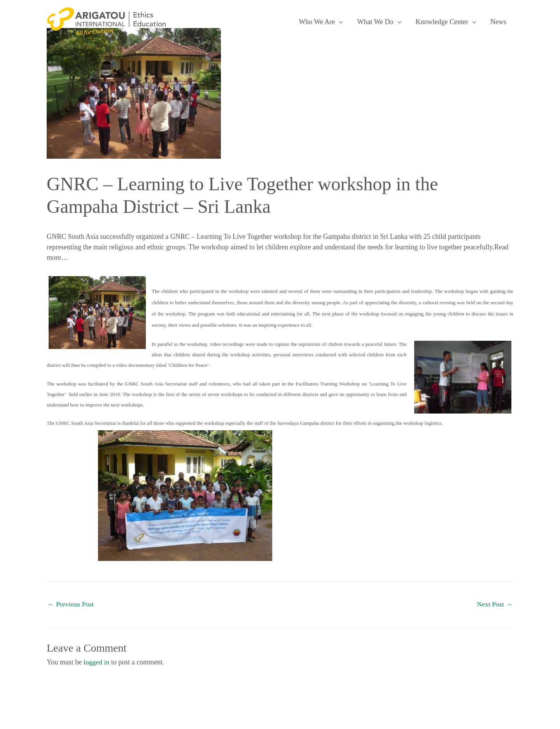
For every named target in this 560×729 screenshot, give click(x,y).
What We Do (375, 22)
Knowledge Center (442, 22)
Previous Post (71, 604)
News (498, 22)
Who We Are (317, 22)
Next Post (494, 604)
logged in (97, 662)
